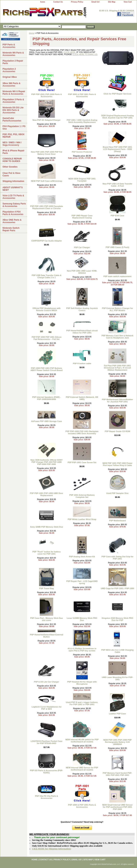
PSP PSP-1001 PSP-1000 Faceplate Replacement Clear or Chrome (47, 207)
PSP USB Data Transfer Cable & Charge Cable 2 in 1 (46, 276)
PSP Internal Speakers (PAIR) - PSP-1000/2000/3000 (46, 398)
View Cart (128, 2)
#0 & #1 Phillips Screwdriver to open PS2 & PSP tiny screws (82, 650)
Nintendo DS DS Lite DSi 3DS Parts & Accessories (13, 110)
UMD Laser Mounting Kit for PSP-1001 (117, 678)
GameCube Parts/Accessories (12, 119)
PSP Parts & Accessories (9, 46)
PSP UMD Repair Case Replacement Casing (82, 217)
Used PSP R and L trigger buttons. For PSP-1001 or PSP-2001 (82, 703)
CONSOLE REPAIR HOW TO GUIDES (12, 160)
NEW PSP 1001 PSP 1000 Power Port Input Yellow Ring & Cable (117, 464)
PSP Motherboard (117, 521)
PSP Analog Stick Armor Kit (82, 557)
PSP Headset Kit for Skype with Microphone (82, 683)
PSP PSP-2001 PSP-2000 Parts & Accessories (47, 95)
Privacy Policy (77, 2)
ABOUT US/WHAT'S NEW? (13, 189)
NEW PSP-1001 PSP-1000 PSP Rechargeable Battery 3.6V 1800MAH (117, 742)
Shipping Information (13, 181)
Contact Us (58, 2)
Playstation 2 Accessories (9, 70)
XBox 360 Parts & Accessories (11, 85)
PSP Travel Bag (47, 588)
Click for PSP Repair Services (117, 94)
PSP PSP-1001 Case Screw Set (82, 462)
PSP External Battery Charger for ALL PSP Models (117, 309)
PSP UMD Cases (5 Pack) (117, 247)
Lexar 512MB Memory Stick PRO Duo (82, 619)
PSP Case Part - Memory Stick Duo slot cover (46, 619)
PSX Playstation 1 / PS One (14, 128)
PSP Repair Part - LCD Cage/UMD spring (82, 582)
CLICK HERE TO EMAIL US (85, 54)
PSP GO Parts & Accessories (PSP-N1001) (46, 772)
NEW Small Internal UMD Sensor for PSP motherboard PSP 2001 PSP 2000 (117, 807)
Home (32, 33)
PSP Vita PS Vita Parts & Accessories (46, 797)
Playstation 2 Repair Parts (13, 62)
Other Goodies (10, 167)
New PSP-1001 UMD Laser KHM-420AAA (82, 272)
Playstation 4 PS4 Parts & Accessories (13, 213)
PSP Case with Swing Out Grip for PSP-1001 (117, 558)
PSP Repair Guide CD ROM (117, 431)
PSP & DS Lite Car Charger (47, 682)
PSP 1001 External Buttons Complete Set (82, 496)
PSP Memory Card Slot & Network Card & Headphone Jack (117, 337)
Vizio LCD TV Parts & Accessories (13, 197)
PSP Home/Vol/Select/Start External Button (46, 636)
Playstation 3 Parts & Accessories (13, 101)
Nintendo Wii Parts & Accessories (13, 54)
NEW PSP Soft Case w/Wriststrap (46, 181)
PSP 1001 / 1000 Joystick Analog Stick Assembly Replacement (82, 121)
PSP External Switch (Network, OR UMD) (82, 398)
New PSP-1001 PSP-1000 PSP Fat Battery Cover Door (46, 153)
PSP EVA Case (117, 216)
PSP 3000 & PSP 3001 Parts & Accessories (82, 95)
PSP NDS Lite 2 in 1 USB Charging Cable (117, 651)
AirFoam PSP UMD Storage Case (46, 421)
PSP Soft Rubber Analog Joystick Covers (82, 309)
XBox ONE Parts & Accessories (12, 221)
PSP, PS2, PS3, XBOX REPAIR (13, 136)
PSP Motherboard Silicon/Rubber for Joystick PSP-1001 (117, 401)
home (43, 2)
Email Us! (96, 2)
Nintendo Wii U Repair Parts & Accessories (14, 93)
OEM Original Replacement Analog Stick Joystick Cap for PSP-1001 (117, 117)
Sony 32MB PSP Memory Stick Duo (46, 527)
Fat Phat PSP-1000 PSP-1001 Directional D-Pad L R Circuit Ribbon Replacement (117, 368)
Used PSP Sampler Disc (117, 493)
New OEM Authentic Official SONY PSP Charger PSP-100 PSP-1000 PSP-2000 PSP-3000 (46, 462)
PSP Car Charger (82, 247)
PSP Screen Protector (82, 152)
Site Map (112, 2)
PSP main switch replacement (117, 276)
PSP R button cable (82, 363)
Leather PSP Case (117, 714)
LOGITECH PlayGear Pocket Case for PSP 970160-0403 (47, 742)
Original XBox (10, 77)
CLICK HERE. (70, 52)
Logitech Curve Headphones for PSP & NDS (46, 708)
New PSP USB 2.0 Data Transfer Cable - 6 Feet (117, 185)
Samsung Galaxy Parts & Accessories (14, 205)
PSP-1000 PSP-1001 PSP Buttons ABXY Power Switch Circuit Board (47, 369)
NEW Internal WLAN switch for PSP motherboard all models (82, 741)
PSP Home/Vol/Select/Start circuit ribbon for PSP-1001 (82, 332)
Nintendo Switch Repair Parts (11, 229)
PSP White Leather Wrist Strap (82, 519)
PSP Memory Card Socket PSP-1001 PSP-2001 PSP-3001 (117, 774)
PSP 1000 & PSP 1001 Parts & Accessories (82, 806)
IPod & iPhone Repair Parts (13, 152)
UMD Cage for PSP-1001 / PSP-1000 (117, 588)
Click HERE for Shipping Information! (52, 849)
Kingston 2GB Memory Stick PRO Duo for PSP (117, 619)
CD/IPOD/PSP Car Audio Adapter (47, 241)
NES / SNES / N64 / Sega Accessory (12, 144)
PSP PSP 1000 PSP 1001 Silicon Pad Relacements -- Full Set (47, 338)
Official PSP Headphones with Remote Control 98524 (47, 309)
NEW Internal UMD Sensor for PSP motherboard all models (82, 769)
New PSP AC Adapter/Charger (46, 120)
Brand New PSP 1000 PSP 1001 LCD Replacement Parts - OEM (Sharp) (117, 149)
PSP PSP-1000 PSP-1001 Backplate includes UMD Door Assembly (82, 432)
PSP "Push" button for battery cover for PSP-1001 (46, 553)
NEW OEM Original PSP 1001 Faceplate (82, 180)
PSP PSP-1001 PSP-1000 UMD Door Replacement (46, 494)
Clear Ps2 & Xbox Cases (11, 174)
